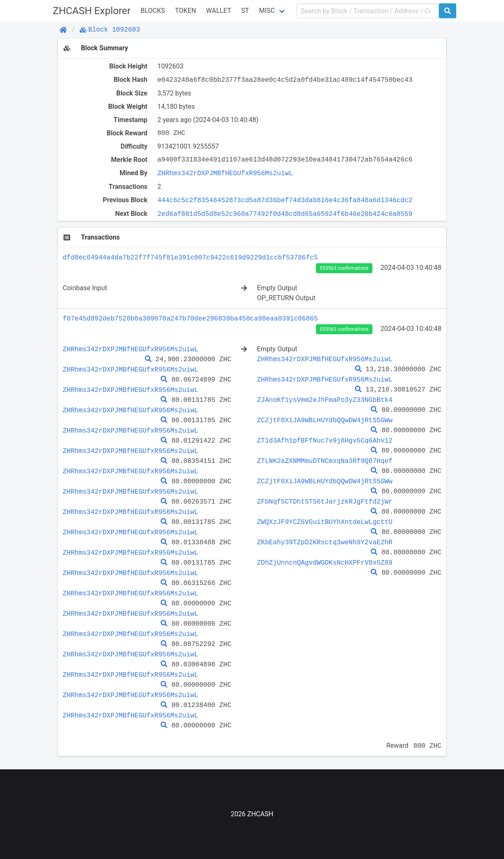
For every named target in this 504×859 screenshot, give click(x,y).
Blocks (153, 11)
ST (245, 11)
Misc (267, 11)
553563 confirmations (344, 268)
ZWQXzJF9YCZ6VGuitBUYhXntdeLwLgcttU (325, 522)
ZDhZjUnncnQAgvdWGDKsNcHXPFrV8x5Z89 (325, 563)
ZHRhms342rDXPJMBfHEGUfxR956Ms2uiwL (225, 173)
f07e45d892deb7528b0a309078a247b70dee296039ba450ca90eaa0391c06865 (190, 318)
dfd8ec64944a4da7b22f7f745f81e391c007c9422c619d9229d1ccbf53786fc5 (190, 257)
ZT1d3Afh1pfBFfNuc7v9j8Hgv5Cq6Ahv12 (325, 441)
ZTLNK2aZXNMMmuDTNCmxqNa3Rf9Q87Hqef (325, 461)
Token (185, 11)
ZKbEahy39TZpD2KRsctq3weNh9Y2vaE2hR (325, 542)
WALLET (218, 11)
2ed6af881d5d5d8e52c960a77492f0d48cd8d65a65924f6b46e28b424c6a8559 (285, 214)
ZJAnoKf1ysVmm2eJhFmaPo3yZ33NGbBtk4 (325, 400)
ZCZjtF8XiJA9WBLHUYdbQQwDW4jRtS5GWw (325, 420)
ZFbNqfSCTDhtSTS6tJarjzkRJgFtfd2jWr (325, 502)
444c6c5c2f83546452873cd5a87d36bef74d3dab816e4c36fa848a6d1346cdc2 (285, 200)
